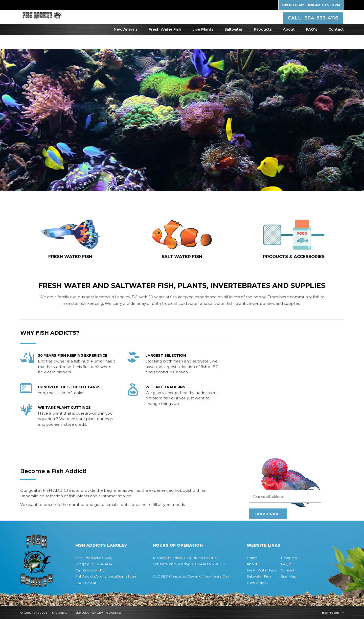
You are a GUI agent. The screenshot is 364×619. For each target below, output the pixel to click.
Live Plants (203, 44)
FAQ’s (286, 564)
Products (263, 44)
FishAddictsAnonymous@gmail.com (106, 576)
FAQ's (312, 44)
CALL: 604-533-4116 (314, 24)
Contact (336, 44)
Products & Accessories (294, 257)
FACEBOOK (86, 583)
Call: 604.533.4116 (90, 570)
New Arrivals (126, 44)
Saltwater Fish (259, 576)
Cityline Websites (109, 613)
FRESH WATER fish (70, 257)
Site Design (83, 613)
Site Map (289, 576)
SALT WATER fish (182, 257)
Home (252, 558)
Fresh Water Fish (165, 44)
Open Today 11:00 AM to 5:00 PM (311, 5)
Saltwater (234, 44)
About (289, 44)
